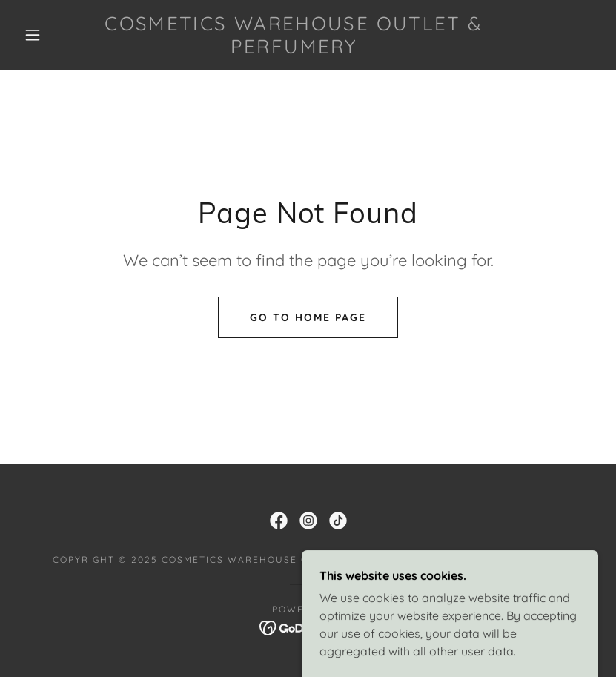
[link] (294, 49)
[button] (33, 35)
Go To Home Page (308, 317)
